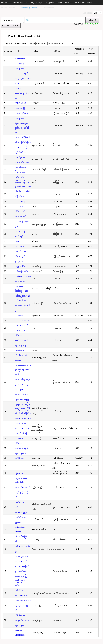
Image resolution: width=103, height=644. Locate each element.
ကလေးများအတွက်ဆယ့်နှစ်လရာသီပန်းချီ (22, 428)
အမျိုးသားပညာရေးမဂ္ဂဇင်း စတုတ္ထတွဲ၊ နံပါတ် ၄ (23, 73)
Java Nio (20, 246)
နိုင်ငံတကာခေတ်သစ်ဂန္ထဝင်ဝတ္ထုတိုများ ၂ (22, 340)
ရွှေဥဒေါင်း (20, 266)
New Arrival (64, 3)
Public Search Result (83, 3)
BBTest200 (21, 103)
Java (18, 465)
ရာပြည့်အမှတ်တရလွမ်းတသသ (22, 93)
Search (4, 3)
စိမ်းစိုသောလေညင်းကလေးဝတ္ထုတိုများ (22, 620)
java (17, 241)
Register (50, 3)
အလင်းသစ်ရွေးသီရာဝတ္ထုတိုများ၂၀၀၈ (22, 256)
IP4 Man (19, 315)
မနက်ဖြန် (20, 350)
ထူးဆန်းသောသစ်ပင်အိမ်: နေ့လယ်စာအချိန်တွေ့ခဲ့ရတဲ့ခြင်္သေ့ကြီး (22, 488)
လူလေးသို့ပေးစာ (23, 113)
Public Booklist (8, 8)
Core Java (20, 83)
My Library (36, 3)
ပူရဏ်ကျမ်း (20, 473)
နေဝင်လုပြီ (20, 108)
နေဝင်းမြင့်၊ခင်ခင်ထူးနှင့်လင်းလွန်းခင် (23, 605)
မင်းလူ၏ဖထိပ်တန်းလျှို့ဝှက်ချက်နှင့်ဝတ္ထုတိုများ (23, 182)
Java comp (20, 202)
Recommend (49, 8)
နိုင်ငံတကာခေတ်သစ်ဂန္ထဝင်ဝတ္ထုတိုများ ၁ (22, 448)
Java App (20, 207)
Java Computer (22, 320)
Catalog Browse (19, 3)
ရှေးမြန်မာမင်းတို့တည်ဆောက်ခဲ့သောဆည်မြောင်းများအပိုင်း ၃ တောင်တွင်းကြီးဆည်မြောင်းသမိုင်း (22, 571)
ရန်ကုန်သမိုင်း (22, 271)
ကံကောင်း (20, 438)
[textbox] (56, 20)
